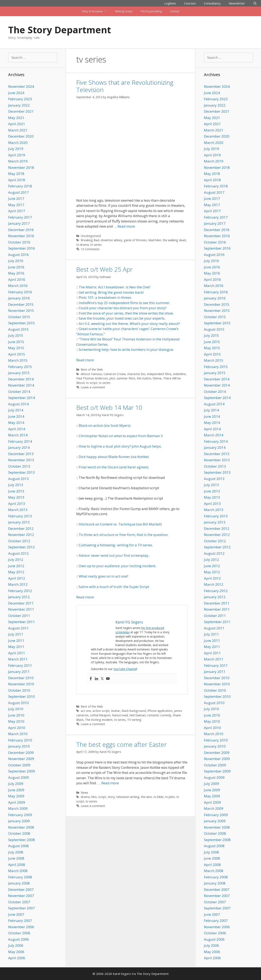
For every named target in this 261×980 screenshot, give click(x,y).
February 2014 (20, 441)
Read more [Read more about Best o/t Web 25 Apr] (85, 360)
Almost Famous (91, 374)
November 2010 (21, 684)
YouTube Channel (125, 669)
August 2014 (18, 404)
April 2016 (17, 279)
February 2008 (20, 877)
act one (86, 711)
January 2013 (19, 522)
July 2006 (16, 945)
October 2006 (19, 933)
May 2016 (16, 273)
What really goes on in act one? (103, 576)
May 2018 (16, 174)
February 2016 (20, 292)
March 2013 (18, 510)
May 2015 (16, 348)
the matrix (144, 378)
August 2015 (18, 329)
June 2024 (16, 93)
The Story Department (60, 30)
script (102, 797)
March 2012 (18, 584)
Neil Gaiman (138, 715)
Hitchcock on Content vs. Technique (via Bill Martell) (120, 524)
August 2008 (18, 846)
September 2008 (22, 840)
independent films (159, 374)
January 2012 (19, 597)
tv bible (159, 797)
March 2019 (18, 161)
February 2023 (20, 99)
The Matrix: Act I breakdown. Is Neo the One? (115, 287)
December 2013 (21, 454)
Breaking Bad (90, 240)
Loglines (170, 3)
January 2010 (19, 746)
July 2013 (16, 485)
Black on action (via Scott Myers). (105, 425)
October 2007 (19, 902)
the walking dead (174, 240)
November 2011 (21, 609)
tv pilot (170, 797)
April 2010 (17, 728)
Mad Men (155, 240)
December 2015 (21, 304)
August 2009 (18, 777)
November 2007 (21, 896)
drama (85, 797)
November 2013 (21, 460)
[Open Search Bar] (255, 3)
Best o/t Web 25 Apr (104, 269)
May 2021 (16, 118)
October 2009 (19, 765)
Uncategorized (91, 236)
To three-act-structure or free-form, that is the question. (124, 535)
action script (101, 711)
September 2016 (22, 248)
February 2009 (20, 815)
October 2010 (19, 690)
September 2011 (22, 622)
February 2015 (20, 367)
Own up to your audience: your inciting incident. (117, 566)
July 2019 (16, 149)
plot (112, 378)
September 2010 (22, 696)
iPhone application (160, 711)
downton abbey (111, 240)
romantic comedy (159, 715)
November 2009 (21, 759)
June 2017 (16, 198)
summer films (126, 378)
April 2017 (17, 211)
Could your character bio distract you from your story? (123, 308)
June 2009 (16, 790)
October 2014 (19, 392)
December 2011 (21, 603)
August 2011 (18, 628)
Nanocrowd (120, 715)
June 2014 (16, 416)
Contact (175, 11)
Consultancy (212, 3)
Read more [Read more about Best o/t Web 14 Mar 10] (85, 597)
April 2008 (17, 865)
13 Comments (90, 249)
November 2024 (21, 86)
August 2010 (18, 703)
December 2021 (21, 111)
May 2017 (16, 205)
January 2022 (19, 105)
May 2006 (16, 952)
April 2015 (17, 354)
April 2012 (17, 578)
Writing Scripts (124, 11)
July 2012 (16, 559)
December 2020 (21, 136)
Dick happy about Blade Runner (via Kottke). (114, 457)
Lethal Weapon (100, 715)
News (85, 793)
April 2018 (17, 180)
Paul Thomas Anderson (92, 378)
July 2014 (16, 410)
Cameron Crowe (115, 374)
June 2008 (16, 858)
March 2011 (18, 659)
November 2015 (21, 311)
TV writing (134, 720)
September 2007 (22, 908)
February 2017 (20, 217)
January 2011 (19, 672)
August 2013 (18, 479)
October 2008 (19, 833)
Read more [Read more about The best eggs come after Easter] (110, 783)
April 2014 (17, 429)
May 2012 (16, 572)
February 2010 (20, 740)
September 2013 (22, 472)
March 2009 (18, 808)
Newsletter (237, 3)
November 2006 (21, 927)
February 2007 (20, 921)
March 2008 (18, 871)
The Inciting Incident (99, 720)
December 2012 (21, 528)
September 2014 (22, 398)
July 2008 (16, 852)
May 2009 (16, 796)
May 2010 (16, 721)
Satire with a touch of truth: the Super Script (114, 587)
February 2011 (20, 665)
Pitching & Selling (151, 11)
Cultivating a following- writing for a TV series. (116, 545)
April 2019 (17, 155)
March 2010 (18, 734)
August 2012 (18, 553)
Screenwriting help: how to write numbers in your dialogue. (126, 349)
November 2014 (21, 385)
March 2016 (18, 286)
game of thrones (135, 240)
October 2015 (19, 317)
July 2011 (16, 634)
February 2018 (20, 186)
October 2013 (19, 466)
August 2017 (18, 192)
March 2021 (18, 130)
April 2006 (17, 958)
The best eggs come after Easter (121, 744)
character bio (136, 374)
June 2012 (16, 566)
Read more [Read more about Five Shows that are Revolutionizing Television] (126, 226)
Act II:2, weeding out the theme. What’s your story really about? (129, 324)
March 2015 (18, 360)
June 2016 (16, 267)
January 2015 (19, 373)
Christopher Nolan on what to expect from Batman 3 (121, 436)
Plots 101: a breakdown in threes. (105, 297)
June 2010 (16, 715)
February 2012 (20, 591)
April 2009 (17, 802)
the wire (146, 797)
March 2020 (18, 143)
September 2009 (22, 771)
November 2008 (21, 827)
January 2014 (19, 447)
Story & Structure (96, 11)
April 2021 (17, 124)
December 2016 (21, 230)
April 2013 (17, 504)
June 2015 (16, 342)
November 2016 (21, 236)
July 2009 (16, 784)
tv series (96, 245)
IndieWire (179, 374)
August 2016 (18, 255)
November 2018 (21, 167)
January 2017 (19, 223)
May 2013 (16, 497)
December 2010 (21, 678)
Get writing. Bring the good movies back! (111, 292)
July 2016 (16, 261)
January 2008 (19, 883)
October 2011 (19, 616)
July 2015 (16, 335)
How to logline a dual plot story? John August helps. (120, 446)
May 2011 (16, 647)
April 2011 (17, 653)
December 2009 (21, 753)
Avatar (116, 711)
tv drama (82, 245)
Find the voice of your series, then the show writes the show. (126, 313)
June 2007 (16, 914)
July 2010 (16, 709)
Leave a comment (93, 387)
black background (134, 711)
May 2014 (16, 423)
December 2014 (21, 379)
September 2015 (22, 323)
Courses (190, 3)
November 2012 (21, 535)
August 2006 (18, 939)
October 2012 (19, 541)
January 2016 (19, 298)
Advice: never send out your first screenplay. (114, 555)
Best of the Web (92, 369)
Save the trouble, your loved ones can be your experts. (122, 318)
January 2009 (19, 821)
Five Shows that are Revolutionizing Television (125, 86)
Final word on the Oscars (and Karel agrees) (114, 467)
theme (157, 378)
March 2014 (18, 435)
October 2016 (19, 242)
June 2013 (16, 491)
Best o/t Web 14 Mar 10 (109, 407)
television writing (128, 797)
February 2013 (20, 516)
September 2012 (22, 547)
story (111, 797)
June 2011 (16, 641)
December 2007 (21, 889)
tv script (92, 383)
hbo (94, 797)
